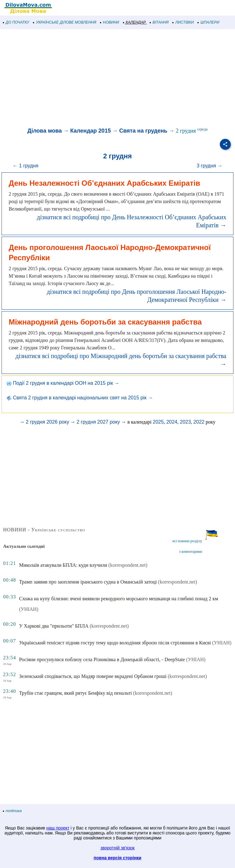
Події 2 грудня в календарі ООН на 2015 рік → (63, 383)
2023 (185, 422)
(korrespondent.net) (128, 565)
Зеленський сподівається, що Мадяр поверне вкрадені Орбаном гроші (93, 676)
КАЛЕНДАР (135, 22)
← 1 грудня (26, 166)
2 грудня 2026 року (47, 422)
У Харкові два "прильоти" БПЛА (54, 626)
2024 (172, 422)
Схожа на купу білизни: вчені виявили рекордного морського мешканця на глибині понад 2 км (118, 599)
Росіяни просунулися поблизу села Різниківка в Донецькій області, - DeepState (102, 659)
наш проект (58, 828)
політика (12, 811)
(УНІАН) (29, 609)
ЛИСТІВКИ (183, 22)
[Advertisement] (117, 79)
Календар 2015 (90, 131)
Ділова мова (45, 131)
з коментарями (191, 552)
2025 (158, 422)
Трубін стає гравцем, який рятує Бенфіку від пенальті (75, 693)
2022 (199, 422)
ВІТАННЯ (159, 22)
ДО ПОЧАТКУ (16, 22)
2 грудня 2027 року (98, 422)
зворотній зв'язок (118, 848)
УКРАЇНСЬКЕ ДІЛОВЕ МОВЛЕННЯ (65, 22)
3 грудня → (209, 166)
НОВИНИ (110, 22)
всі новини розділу (188, 541)
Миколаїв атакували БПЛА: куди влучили (63, 565)
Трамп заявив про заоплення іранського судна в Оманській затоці (88, 582)
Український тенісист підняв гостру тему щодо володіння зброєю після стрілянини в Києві (115, 643)
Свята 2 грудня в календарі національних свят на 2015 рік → (80, 398)
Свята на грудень (143, 131)
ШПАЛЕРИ (208, 22)
